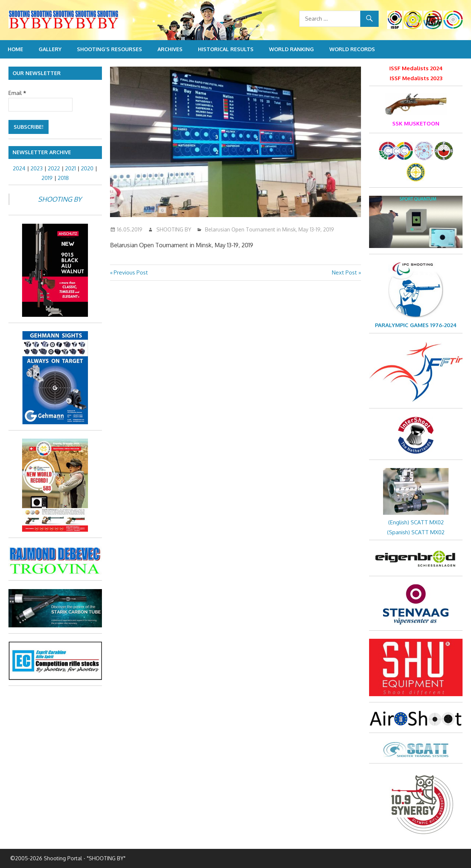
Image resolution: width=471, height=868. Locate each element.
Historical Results (226, 49)
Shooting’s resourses (109, 49)
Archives (170, 49)
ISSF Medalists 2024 (416, 68)
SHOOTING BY (174, 229)
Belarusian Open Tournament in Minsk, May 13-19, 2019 (270, 229)
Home (15, 49)
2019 (47, 178)
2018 (63, 178)
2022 (54, 168)
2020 (87, 168)
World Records (352, 49)
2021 (70, 168)
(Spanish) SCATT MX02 (416, 532)
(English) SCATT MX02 (416, 522)
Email (17, 93)
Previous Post (131, 272)
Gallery (50, 49)
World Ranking (291, 49)
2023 (37, 168)
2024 (19, 168)
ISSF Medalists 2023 (416, 78)
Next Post (344, 272)
